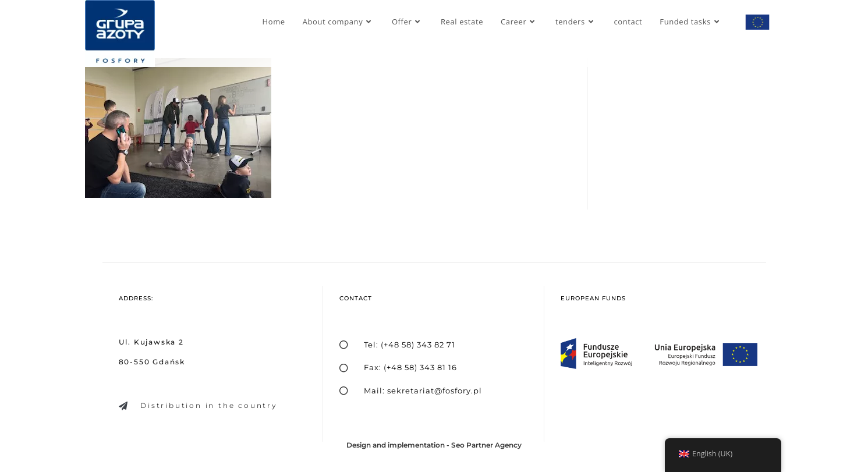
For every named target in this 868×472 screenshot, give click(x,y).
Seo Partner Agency (486, 445)
